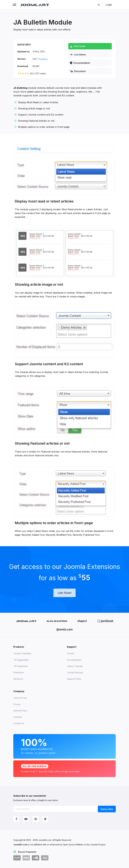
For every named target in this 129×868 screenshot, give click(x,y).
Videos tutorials (75, 666)
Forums (71, 653)
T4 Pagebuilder (21, 660)
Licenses (18, 717)
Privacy (17, 704)
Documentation (80, 63)
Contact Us (19, 723)
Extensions (19, 672)
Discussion (78, 71)
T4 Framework (21, 666)
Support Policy (74, 679)
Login (109, 5)
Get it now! (78, 46)
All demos (18, 679)
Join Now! (64, 593)
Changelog (43, 59)
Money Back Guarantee (64, 746)
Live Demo (78, 55)
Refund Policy (20, 711)
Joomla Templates (22, 653)
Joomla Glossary (75, 672)
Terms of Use (20, 698)
